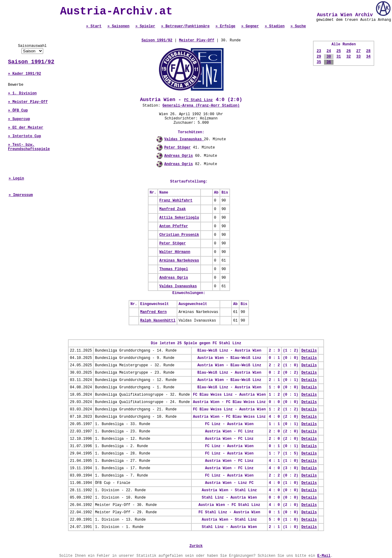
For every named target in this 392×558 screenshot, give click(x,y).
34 (368, 57)
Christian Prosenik (179, 235)
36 (329, 62)
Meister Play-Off (196, 40)
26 (349, 51)
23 (319, 51)
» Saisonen (119, 26)
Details (309, 351)
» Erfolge (226, 26)
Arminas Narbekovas (179, 261)
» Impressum (21, 195)
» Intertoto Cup (24, 136)
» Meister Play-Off (28, 102)
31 (339, 57)
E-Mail (324, 556)
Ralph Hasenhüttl (158, 321)
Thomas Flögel (174, 269)
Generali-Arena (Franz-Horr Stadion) (201, 106)
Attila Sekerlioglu (179, 218)
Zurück (196, 546)
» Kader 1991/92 (24, 74)
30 (329, 57)
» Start (94, 26)
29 (319, 57)
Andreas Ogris (179, 156)
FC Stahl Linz (198, 100)
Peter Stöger (177, 148)
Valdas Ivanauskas (184, 139)
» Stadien (275, 26)
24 (329, 51)
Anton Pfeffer (174, 226)
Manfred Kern (153, 312)
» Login (16, 179)
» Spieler (145, 26)
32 (349, 57)
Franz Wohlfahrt (176, 201)
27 (358, 51)
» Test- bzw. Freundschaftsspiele (29, 147)
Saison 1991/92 (31, 62)
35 (319, 62)
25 (339, 51)
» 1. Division (22, 93)
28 (368, 51)
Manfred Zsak (172, 209)
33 (358, 57)
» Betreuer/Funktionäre (185, 26)
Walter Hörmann (175, 252)
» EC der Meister (26, 128)
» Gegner (250, 26)
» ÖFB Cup (18, 111)
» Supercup (19, 119)
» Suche (298, 26)
